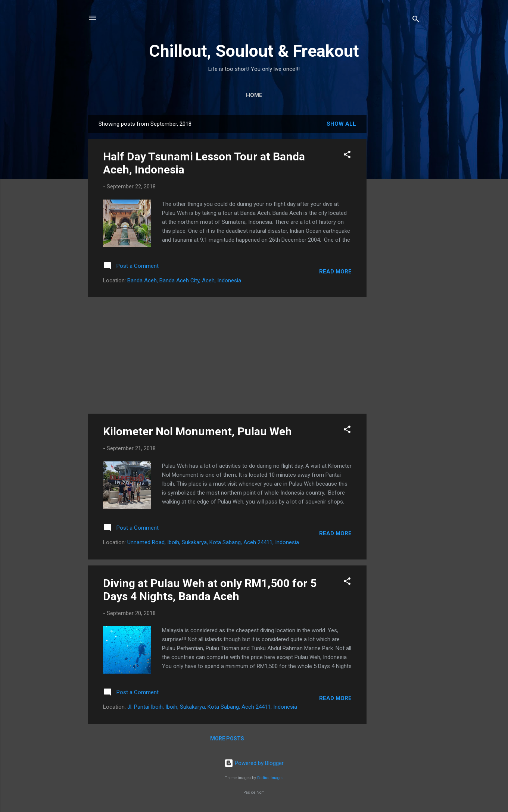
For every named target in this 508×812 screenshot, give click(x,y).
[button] (347, 156)
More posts (227, 739)
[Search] (416, 20)
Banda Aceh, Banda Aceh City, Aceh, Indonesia (184, 280)
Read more (335, 272)
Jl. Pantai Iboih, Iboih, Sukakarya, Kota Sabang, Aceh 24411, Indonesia (212, 707)
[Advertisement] (396, 227)
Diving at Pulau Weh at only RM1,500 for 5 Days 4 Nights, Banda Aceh (210, 590)
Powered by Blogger (254, 763)
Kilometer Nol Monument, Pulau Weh (197, 431)
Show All (341, 124)
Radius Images (270, 778)
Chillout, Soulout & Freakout (254, 51)
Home (254, 95)
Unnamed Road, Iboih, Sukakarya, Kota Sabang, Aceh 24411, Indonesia (213, 542)
